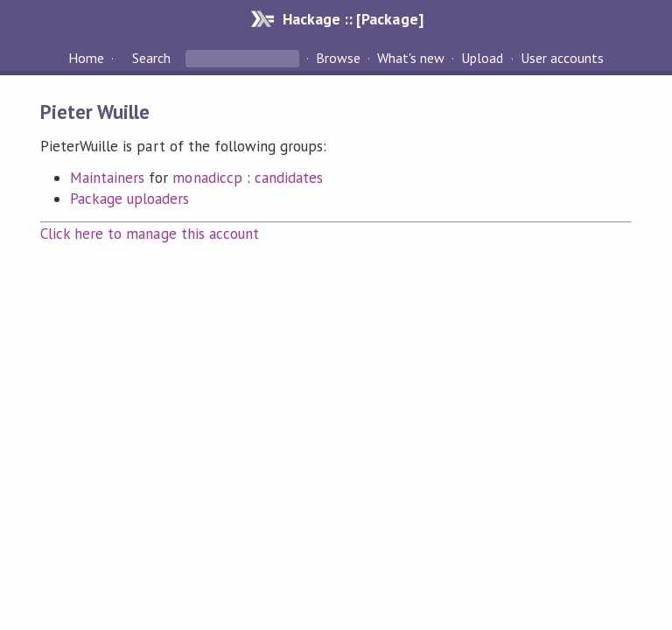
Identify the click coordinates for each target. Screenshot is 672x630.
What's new (411, 58)
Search (151, 58)
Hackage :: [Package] (353, 19)
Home (86, 58)
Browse (338, 58)
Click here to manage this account (150, 234)
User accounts (562, 58)
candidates (289, 178)
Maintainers (107, 178)
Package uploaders (129, 199)
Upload (482, 58)
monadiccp (207, 178)
